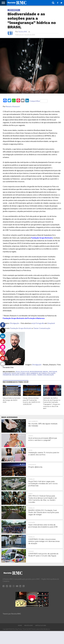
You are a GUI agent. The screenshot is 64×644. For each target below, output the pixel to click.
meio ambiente (32, 373)
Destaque (53, 372)
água (18, 372)
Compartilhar (39, 101)
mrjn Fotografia (38, 323)
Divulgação (15, 323)
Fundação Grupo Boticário (21, 328)
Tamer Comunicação (42, 328)
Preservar (7, 375)
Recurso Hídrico (19, 375)
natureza (43, 373)
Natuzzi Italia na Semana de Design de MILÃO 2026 (12, 400)
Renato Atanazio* (13, 106)
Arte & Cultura (41, 625)
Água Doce (25, 372)
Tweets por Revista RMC (12, 614)
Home (20, 625)
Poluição (51, 373)
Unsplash (51, 323)
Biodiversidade (36, 372)
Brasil (46, 372)
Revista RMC (23, 32)
